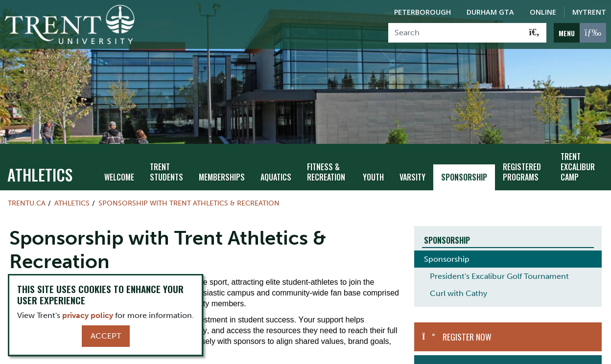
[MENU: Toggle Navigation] (580, 33)
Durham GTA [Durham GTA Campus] (490, 12)
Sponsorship (464, 168)
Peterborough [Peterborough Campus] (423, 12)
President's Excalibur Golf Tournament (499, 268)
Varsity (412, 168)
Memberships (222, 168)
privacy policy (88, 315)
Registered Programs (522, 163)
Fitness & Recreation (326, 163)
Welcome (119, 168)
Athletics (40, 166)
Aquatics (276, 168)
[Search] (456, 33)
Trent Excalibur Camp (578, 159)
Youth (373, 168)
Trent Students (166, 163)
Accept (106, 336)
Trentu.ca (27, 194)
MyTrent (589, 12)
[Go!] (534, 33)
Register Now (467, 328)
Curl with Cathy (458, 285)
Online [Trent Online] (543, 12)
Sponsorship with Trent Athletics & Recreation (189, 194)
